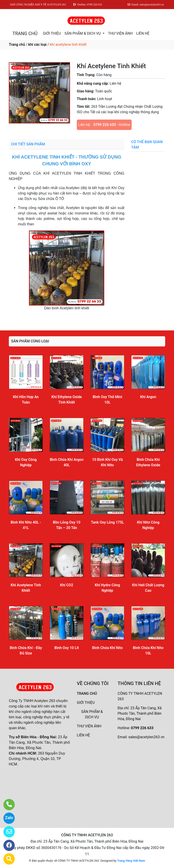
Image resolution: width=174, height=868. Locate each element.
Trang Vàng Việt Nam (131, 861)
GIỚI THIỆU (52, 33)
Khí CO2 (67, 585)
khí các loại (37, 44)
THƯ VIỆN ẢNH (120, 33)
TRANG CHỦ (25, 34)
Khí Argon (148, 397)
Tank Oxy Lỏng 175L (107, 522)
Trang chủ (17, 44)
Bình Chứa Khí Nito (107, 648)
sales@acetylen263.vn (146, 737)
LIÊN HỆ (143, 33)
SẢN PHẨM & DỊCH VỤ (83, 33)
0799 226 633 (105, 125)
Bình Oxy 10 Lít (67, 648)
